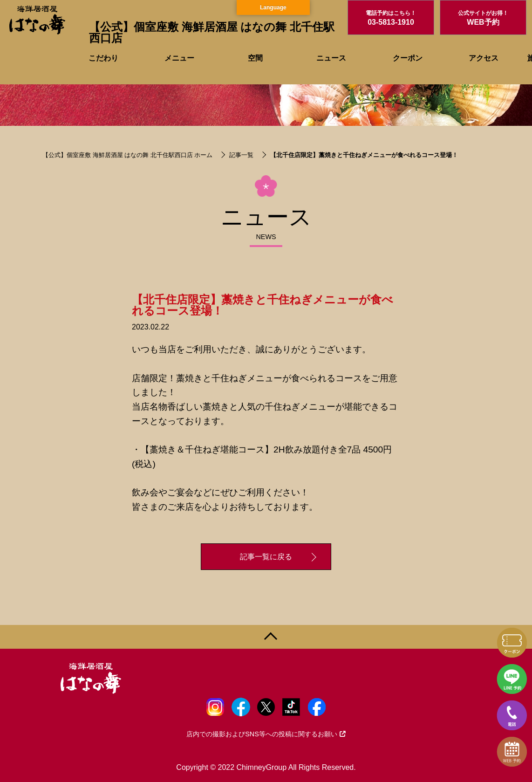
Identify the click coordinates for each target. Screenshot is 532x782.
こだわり (103, 58)
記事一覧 (241, 155)
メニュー (179, 58)
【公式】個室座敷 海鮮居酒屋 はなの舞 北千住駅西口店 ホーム (127, 155)
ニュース (331, 58)
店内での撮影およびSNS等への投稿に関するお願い (266, 734)
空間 (255, 58)
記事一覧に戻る (266, 557)
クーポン (408, 58)
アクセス (484, 58)
